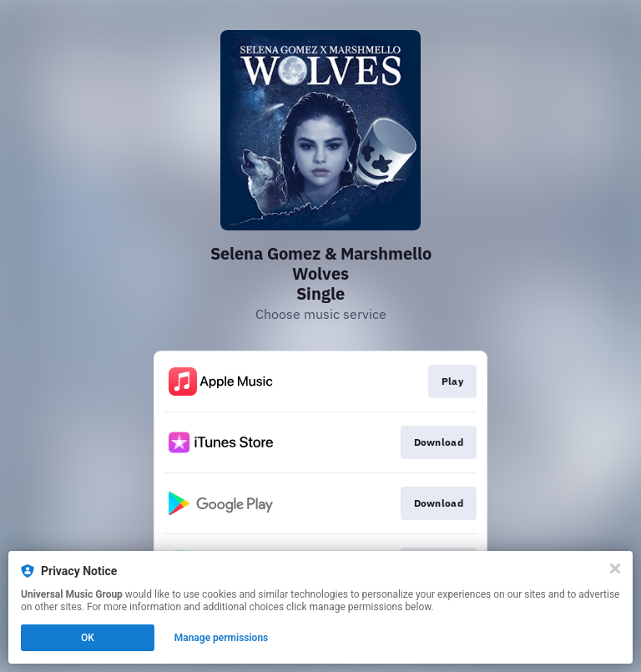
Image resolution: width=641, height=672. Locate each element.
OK (88, 638)
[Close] (615, 568)
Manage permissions (222, 638)
